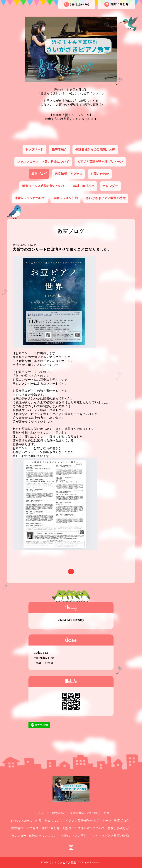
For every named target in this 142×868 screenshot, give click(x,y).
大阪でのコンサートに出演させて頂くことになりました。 (62, 249)
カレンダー (110, 186)
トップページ (34, 149)
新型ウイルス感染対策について (44, 186)
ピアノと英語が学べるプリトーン (100, 162)
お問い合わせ (116, 4)
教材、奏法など (84, 186)
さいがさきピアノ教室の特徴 (106, 198)
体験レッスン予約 (65, 198)
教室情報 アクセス (69, 174)
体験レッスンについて (30, 198)
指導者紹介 (59, 149)
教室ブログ (39, 174)
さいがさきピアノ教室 (63, 863)
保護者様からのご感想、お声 (95, 149)
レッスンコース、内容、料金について (43, 162)
